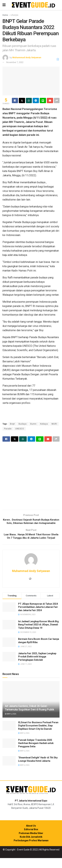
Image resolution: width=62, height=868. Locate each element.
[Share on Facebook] (15, 100)
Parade (8, 429)
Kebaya (44, 424)
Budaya (23, 424)
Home (5, 15)
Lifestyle (14, 15)
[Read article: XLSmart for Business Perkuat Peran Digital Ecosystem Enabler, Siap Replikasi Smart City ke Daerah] (9, 736)
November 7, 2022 (15, 62)
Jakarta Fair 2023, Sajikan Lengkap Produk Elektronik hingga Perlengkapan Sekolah (37, 667)
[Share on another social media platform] (57, 100)
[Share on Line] (43, 100)
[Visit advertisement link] (31, 476)
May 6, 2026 (11, 724)
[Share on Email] (50, 100)
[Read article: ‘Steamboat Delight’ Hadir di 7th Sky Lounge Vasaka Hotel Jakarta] (9, 771)
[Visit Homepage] (33, 5)
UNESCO (20, 429)
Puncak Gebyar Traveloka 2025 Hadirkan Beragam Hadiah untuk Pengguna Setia (36, 753)
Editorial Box (31, 839)
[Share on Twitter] (22, 100)
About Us (31, 836)
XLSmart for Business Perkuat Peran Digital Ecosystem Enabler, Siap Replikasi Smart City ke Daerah (38, 736)
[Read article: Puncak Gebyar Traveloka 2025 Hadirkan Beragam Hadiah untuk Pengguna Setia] (9, 753)
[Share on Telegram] (36, 100)
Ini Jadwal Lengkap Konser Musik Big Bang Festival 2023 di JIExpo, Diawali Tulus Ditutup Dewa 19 (38, 635)
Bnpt (12, 424)
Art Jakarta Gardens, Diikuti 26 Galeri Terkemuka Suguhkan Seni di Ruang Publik (30, 718)
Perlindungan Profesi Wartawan (31, 851)
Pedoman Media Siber (31, 843)
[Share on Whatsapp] (29, 100)
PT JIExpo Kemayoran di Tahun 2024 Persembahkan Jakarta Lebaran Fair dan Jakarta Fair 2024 (38, 617)
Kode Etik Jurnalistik (31, 847)
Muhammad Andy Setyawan (27, 57)
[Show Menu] (4, 5)
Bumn (33, 424)
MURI (54, 424)
